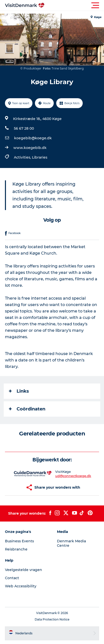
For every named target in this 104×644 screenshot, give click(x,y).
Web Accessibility (21, 586)
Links (19, 391)
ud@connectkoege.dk (73, 476)
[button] (74, 5)
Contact (12, 578)
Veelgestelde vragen (24, 570)
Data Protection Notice (52, 619)
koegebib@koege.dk (33, 138)
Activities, (23, 157)
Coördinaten (27, 409)
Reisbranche (16, 549)
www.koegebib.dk (30, 148)
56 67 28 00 (24, 128)
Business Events (19, 541)
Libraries (40, 157)
